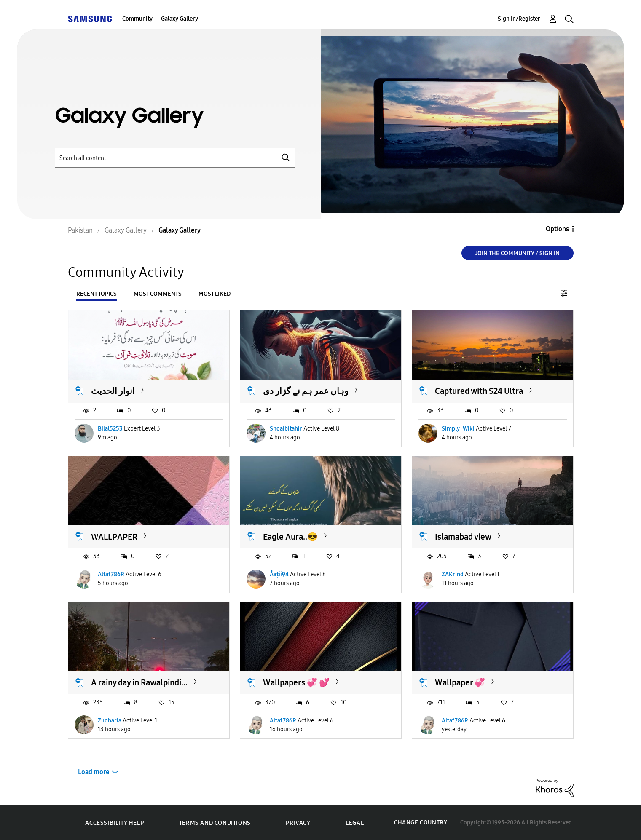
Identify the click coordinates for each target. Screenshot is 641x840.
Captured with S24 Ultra (479, 391)
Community (137, 19)
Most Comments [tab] (158, 294)
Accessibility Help (114, 823)
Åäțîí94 (279, 574)
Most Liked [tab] (215, 294)
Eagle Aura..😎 (290, 537)
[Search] (175, 158)
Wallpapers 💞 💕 (296, 682)
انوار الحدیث (113, 391)
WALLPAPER (114, 537)
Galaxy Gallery (180, 19)
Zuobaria (110, 721)
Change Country (421, 823)
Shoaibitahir (286, 429)
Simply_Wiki (458, 429)
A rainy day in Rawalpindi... (139, 682)
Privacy (298, 823)
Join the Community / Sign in (517, 253)
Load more (94, 772)
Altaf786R (111, 574)
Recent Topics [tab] (97, 294)
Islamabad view (463, 537)
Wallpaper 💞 (460, 682)
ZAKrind (453, 574)
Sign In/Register (519, 19)
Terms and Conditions (215, 823)
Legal (355, 823)
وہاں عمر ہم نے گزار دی (306, 391)
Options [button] (557, 229)
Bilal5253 (110, 429)
